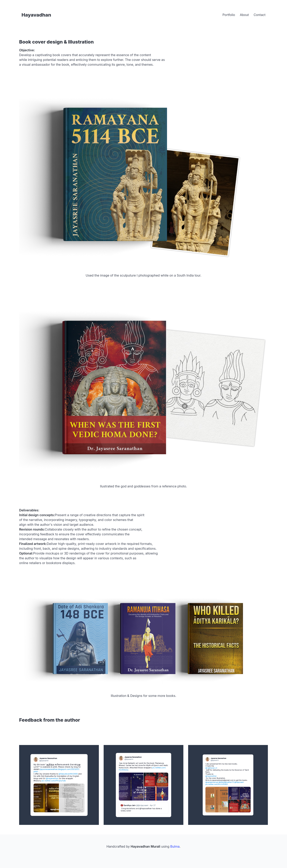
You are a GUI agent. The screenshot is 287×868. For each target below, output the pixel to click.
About (244, 15)
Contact (260, 15)
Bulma (175, 846)
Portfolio (229, 15)
